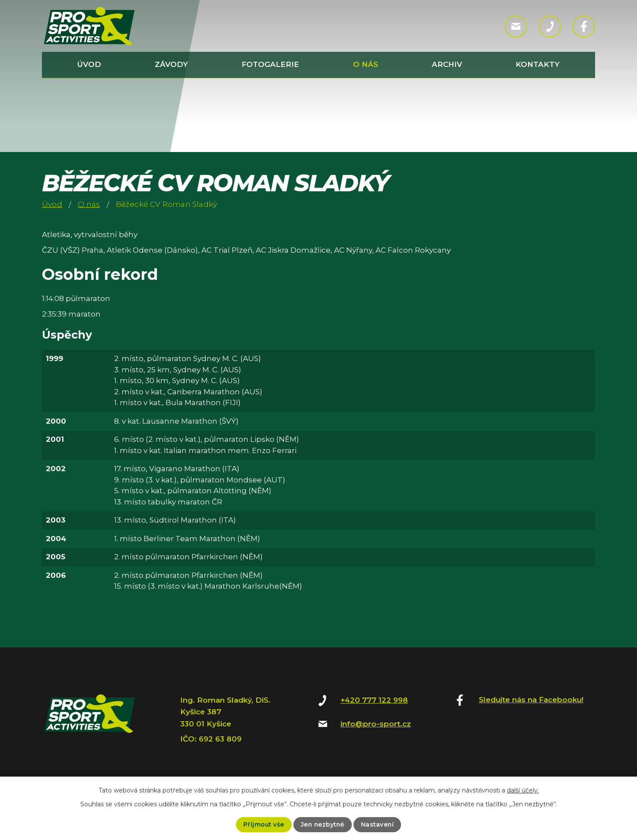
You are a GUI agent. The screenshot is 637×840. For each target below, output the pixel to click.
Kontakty (538, 64)
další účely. (523, 790)
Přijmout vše (262, 824)
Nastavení (379, 824)
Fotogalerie (270, 64)
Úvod (89, 64)
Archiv (447, 64)
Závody (171, 64)
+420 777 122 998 (374, 700)
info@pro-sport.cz (376, 724)
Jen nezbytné (322, 824)
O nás (366, 64)
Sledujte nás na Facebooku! (531, 700)
